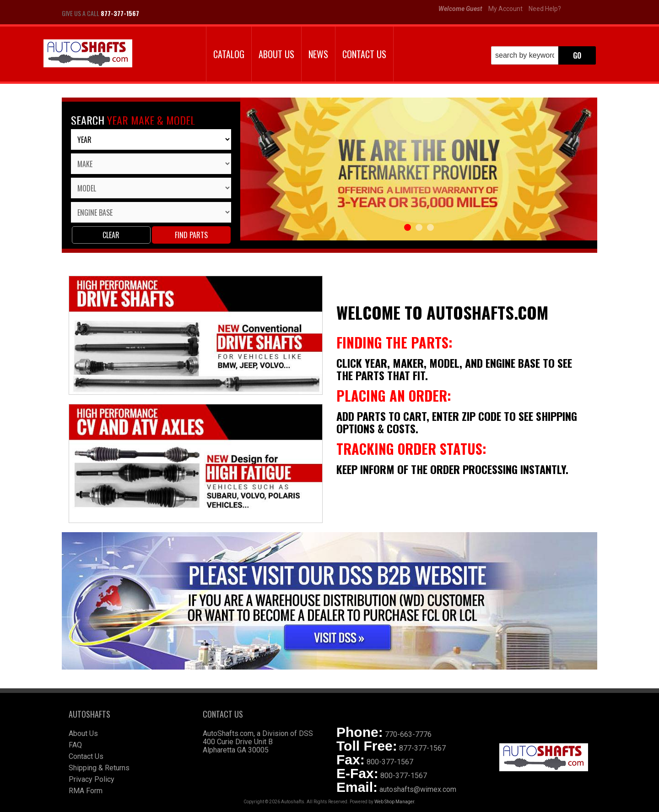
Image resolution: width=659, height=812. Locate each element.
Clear (111, 235)
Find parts (191, 235)
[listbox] (151, 139)
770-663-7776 (408, 734)
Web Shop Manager (394, 802)
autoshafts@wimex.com (418, 789)
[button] (543, 55)
